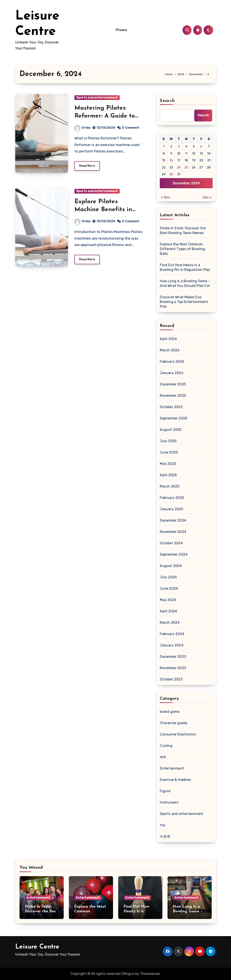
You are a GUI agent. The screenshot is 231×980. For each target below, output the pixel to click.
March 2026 (170, 350)
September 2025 (174, 418)
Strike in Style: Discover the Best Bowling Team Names (183, 230)
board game (170, 712)
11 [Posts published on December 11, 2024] (186, 154)
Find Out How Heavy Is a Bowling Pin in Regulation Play (185, 267)
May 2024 (168, 600)
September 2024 (174, 554)
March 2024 (170, 623)
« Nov (165, 197)
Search (167, 101)
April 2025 (168, 475)
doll (163, 757)
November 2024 (173, 532)
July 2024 (168, 577)
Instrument (169, 802)
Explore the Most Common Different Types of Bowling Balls (182, 249)
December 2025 (173, 384)
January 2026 (171, 373)
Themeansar (150, 974)
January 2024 (171, 645)
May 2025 (168, 464)
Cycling (166, 746)
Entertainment (172, 768)
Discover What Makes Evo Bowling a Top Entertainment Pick (184, 302)
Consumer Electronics (178, 734)
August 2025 (171, 430)
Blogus (129, 974)
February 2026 (172, 362)
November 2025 (173, 396)
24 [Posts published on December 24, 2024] (179, 167)
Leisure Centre (37, 947)
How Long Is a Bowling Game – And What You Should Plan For (185, 283)
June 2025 (169, 452)
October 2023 (171, 679)
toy (163, 825)
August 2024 (171, 566)
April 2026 (168, 339)
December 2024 (173, 520)
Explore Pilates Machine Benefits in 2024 (103, 210)
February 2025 (172, 498)
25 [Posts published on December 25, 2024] (186, 167)
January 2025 (171, 509)
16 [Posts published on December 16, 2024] (171, 160)
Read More (87, 166)
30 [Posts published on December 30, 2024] (171, 174)
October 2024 (171, 543)
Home (121, 30)
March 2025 (170, 486)
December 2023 (173, 657)
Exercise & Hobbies (175, 780)
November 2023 (173, 668)
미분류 (165, 836)
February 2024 (172, 634)
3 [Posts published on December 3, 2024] (179, 146)
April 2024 (168, 611)
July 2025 (168, 441)
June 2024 (169, 588)
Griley (83, 128)
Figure (165, 791)
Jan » (207, 197)
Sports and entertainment (97, 98)
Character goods (174, 723)
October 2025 (171, 407)
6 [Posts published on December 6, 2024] (201, 146)
